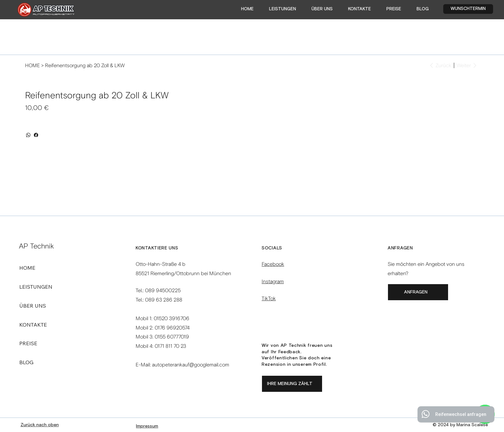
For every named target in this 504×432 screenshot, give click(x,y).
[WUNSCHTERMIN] (468, 9)
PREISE (28, 343)
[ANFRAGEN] (418, 292)
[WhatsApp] (28, 135)
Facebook (273, 264)
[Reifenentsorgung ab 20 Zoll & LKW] (85, 65)
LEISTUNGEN (36, 287)
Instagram (273, 281)
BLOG (26, 362)
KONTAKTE (33, 325)
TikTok (269, 298)
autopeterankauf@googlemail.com (191, 365)
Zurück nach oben (40, 425)
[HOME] (32, 65)
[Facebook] (36, 135)
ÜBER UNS (33, 306)
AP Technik (36, 246)
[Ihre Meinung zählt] (292, 384)
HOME (27, 268)
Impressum (147, 426)
